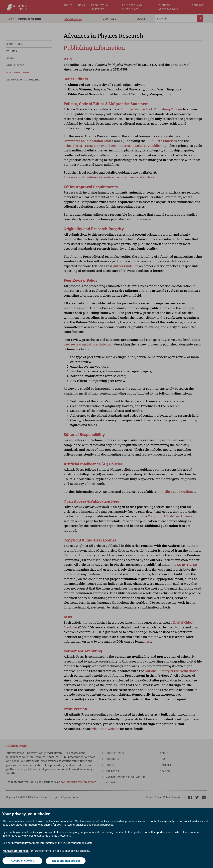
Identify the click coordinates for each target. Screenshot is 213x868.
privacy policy (20, 843)
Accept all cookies (22, 861)
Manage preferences (16, 851)
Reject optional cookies (66, 861)
